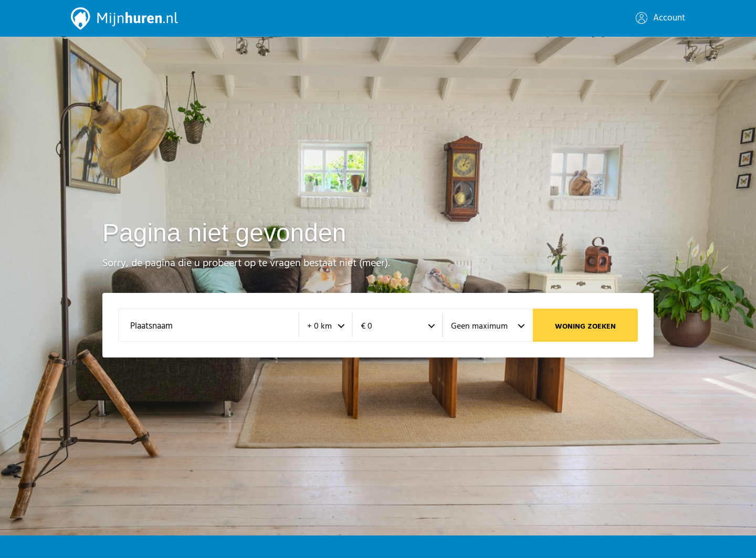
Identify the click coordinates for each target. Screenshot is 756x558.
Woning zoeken (585, 327)
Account (660, 18)
